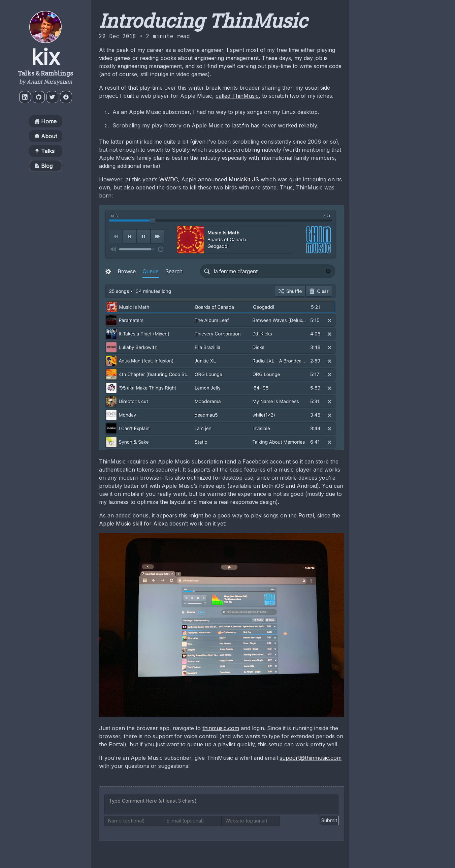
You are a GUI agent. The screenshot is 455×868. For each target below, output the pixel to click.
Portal (306, 515)
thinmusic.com (221, 728)
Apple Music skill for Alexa (133, 523)
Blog (43, 167)
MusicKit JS (244, 179)
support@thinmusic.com (311, 758)
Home (45, 123)
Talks (44, 152)
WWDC (169, 179)
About (46, 138)
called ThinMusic (237, 96)
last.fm (240, 125)
